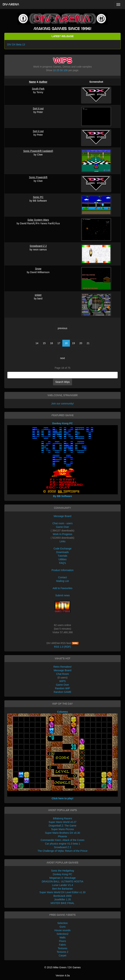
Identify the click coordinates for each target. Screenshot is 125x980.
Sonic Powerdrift (38, 177)
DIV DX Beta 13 (16, 44)
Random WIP (62, 688)
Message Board (62, 516)
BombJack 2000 (62, 896)
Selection (62, 923)
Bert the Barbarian (62, 889)
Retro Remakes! (62, 667)
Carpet (62, 955)
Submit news (62, 595)
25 (58, 70)
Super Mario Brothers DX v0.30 (63, 833)
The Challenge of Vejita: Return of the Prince (62, 851)
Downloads (62, 552)
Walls (62, 937)
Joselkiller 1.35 (63, 899)
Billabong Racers (62, 818)
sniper (38, 295)
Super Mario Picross (62, 829)
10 (54, 70)
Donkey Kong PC (62, 874)
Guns (62, 927)
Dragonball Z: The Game (62, 826)
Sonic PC (38, 197)
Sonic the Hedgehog (63, 871)
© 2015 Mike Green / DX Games (62, 967)
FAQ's (62, 563)
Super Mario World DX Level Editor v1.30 (62, 892)
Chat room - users (62, 523)
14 (37, 343)
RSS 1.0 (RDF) (62, 647)
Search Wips (62, 382)
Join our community (62, 404)
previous (63, 328)
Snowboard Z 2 (38, 246)
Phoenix (63, 836)
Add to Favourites (62, 588)
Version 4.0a (63, 975)
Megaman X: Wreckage (62, 878)
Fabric (63, 945)
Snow (38, 269)
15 (44, 343)
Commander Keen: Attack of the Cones (63, 840)
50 (61, 70)
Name (32, 82)
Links (63, 541)
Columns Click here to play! (63, 755)
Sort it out (38, 108)
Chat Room (63, 674)
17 (59, 343)
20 (81, 343)
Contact (62, 577)
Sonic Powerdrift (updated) (38, 151)
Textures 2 (63, 952)
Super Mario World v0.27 (63, 822)
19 (73, 343)
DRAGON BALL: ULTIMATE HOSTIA (63, 881)
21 (88, 343)
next (62, 358)
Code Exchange (62, 549)
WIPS (62, 681)
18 (66, 343)
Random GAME (62, 692)
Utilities (62, 559)
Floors (63, 941)
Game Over (62, 527)
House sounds (62, 930)
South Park (38, 89)
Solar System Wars (38, 220)
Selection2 (62, 934)
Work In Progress (62, 534)
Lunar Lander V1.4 (62, 885)
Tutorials (62, 556)
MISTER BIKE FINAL (62, 903)
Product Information (62, 570)
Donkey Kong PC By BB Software (63, 460)
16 (52, 343)
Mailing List (62, 581)
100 (65, 70)
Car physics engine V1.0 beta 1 (63, 844)
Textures (63, 948)
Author (43, 82)
